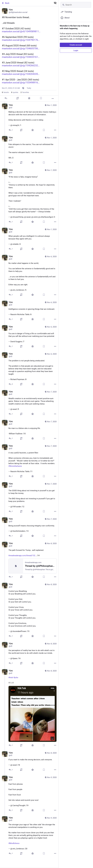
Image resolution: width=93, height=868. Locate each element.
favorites (25, 92)
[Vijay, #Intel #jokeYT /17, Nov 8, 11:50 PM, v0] (29, 708)
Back (5, 3)
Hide (53, 688)
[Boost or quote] (18, 98)
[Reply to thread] (11, 130)
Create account (76, 45)
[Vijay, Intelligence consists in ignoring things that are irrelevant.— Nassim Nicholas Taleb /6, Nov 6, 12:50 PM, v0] (29, 311)
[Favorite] (29, 98)
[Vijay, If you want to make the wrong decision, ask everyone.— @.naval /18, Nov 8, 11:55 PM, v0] (29, 762)
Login (76, 50)
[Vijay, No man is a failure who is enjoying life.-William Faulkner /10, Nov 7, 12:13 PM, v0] (29, 430)
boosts (5, 92)
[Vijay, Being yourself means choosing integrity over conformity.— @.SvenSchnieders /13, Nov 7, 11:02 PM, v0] (29, 528)
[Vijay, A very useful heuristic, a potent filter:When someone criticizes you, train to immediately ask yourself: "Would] (29, 461)
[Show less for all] (55, 3)
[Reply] (6, 98)
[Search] (76, 5)
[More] (53, 99)
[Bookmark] (41, 98)
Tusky (29, 88)
